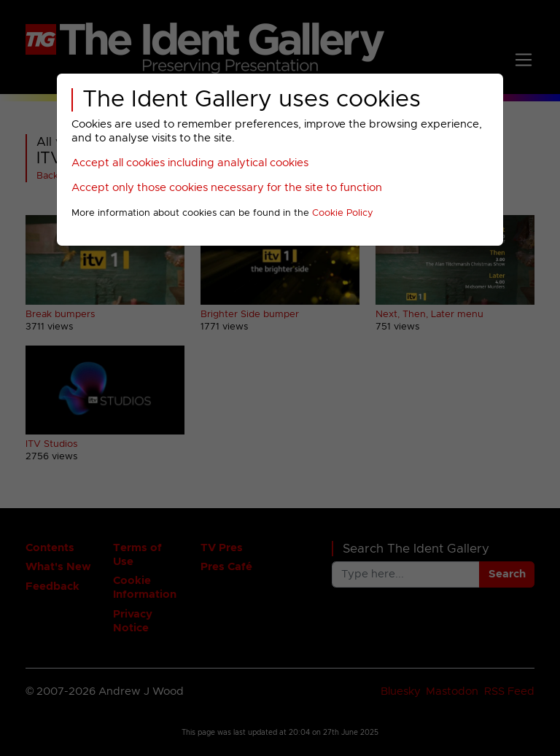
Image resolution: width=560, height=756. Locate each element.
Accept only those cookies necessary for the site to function (227, 188)
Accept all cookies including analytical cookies (190, 163)
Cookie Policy (343, 213)
